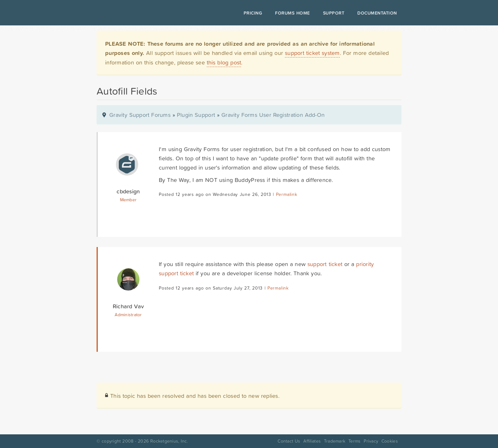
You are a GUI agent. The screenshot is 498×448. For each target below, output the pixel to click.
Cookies (390, 441)
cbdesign (128, 191)
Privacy (371, 441)
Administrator (128, 315)
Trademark (335, 441)
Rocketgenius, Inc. (169, 441)
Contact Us (289, 441)
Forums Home (292, 13)
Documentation (377, 13)
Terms (354, 441)
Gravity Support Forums (140, 115)
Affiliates (312, 441)
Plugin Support (196, 115)
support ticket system (312, 53)
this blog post (224, 62)
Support (334, 13)
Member (128, 200)
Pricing (253, 13)
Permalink (287, 194)
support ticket (325, 264)
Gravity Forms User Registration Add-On (273, 115)
